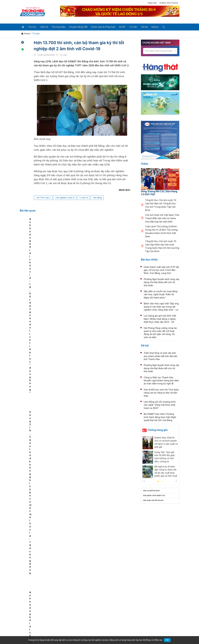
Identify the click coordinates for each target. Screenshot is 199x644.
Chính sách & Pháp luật (101, 27)
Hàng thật (152, 3)
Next (176, 481)
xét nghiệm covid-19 (66, 197)
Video (145, 163)
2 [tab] (162, 481)
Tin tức (31, 27)
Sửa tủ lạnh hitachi (151, 490)
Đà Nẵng (98, 197)
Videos (150, 27)
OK (167, 640)
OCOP (119, 27)
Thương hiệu (57, 27)
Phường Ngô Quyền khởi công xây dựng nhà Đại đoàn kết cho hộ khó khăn (161, 282)
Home (26, 33)
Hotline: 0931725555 (169, 3)
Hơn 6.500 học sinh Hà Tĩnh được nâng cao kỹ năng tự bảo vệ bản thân (161, 392)
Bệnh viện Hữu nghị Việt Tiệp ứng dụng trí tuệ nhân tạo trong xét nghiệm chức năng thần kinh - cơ (161, 306)
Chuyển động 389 (76, 27)
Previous (144, 481)
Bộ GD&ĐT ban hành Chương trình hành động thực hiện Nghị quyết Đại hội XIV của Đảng (160, 417)
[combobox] (160, 50)
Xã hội (140, 27)
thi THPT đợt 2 (44, 197)
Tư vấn (130, 27)
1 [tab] (158, 481)
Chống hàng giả (158, 430)
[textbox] (160, 50)
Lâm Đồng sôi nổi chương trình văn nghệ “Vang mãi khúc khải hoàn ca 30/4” (160, 404)
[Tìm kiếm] (158, 27)
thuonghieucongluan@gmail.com (81, 611)
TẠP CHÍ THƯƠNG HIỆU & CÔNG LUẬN (98, 635)
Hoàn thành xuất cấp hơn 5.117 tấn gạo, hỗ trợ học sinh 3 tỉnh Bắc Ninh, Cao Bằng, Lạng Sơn (161, 270)
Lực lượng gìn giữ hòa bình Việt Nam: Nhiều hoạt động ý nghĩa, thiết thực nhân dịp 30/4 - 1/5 (160, 318)
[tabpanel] (51, 244)
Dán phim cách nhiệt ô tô (154, 495)
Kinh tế (43, 27)
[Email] (32, 616)
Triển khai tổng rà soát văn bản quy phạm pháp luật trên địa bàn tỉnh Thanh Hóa (161, 356)
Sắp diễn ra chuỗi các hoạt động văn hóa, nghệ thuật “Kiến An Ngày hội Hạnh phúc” (161, 294)
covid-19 (84, 197)
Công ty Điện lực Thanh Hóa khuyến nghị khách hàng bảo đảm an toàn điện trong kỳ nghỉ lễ (161, 380)
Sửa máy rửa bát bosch (153, 500)
